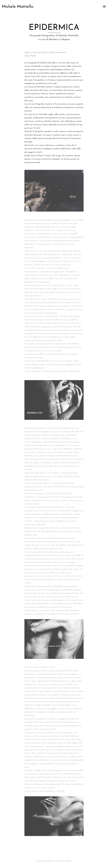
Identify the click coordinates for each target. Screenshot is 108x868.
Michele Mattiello (18, 7)
